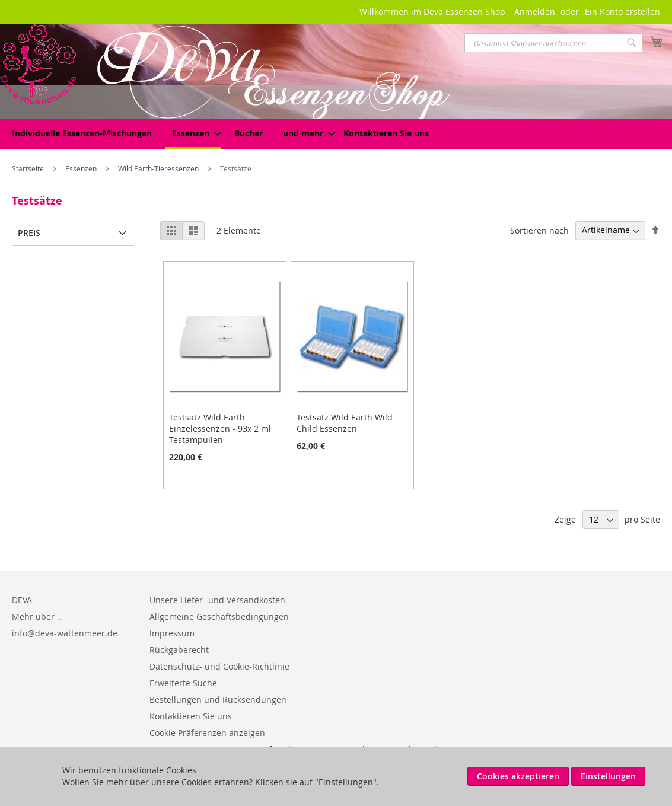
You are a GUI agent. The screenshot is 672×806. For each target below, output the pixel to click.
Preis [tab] (29, 233)
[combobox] (553, 43)
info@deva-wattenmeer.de (65, 633)
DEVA (22, 600)
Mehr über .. (37, 617)
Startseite (29, 168)
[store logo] (38, 64)
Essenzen (82, 168)
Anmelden (535, 12)
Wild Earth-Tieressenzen (159, 168)
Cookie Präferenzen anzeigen (207, 733)
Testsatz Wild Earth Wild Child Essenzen (345, 423)
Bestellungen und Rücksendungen (218, 700)
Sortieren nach (539, 230)
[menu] (336, 134)
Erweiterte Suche (183, 683)
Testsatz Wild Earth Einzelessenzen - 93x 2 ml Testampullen (220, 429)
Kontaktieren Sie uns (191, 716)
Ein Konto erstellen (622, 12)
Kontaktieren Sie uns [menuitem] (386, 133)
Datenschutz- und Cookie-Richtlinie (219, 666)
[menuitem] (82, 133)
